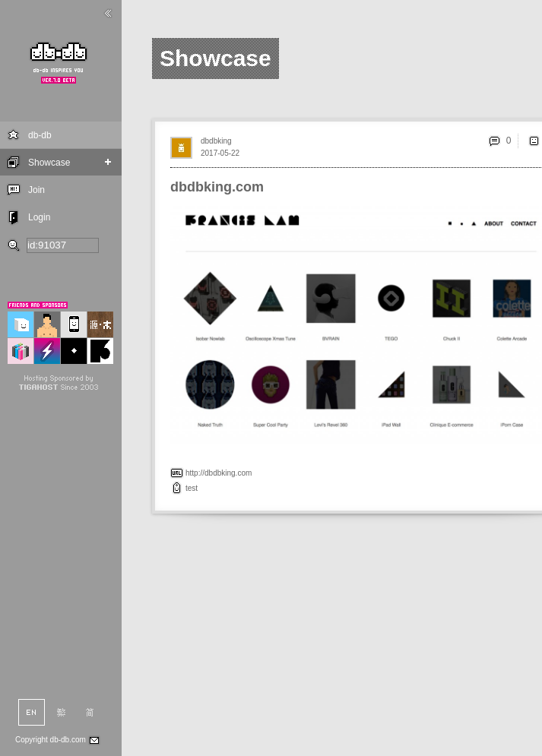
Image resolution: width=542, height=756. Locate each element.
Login (39, 217)
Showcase (49, 163)
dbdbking (216, 141)
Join (36, 190)
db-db (40, 135)
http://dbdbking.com (219, 473)
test (192, 488)
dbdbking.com (217, 187)
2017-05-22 (220, 153)
